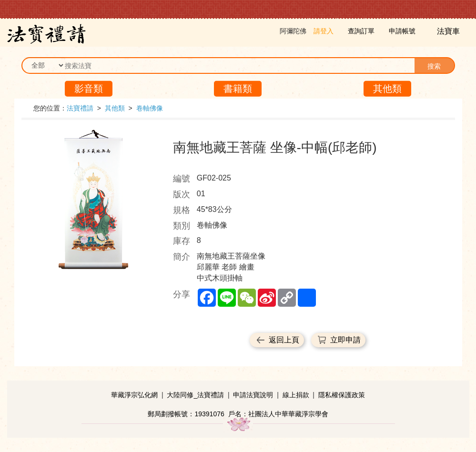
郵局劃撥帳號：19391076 (186, 414)
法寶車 (449, 31)
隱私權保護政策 (342, 395)
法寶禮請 (80, 108)
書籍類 (238, 89)
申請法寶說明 (253, 395)
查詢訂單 (361, 31)
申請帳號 (402, 31)
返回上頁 (284, 340)
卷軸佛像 (150, 108)
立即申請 (345, 340)
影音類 (89, 89)
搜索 (434, 66)
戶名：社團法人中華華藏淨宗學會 (278, 414)
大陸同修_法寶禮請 (195, 395)
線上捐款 (296, 395)
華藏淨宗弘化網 (134, 395)
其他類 (387, 89)
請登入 (324, 31)
